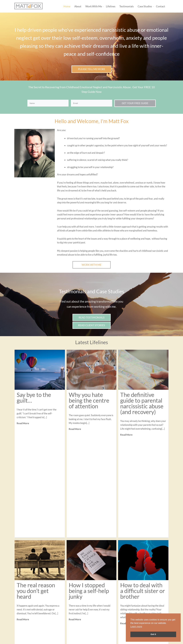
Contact (160, 6)
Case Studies (145, 6)
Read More (23, 423)
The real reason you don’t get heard (36, 492)
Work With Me (94, 6)
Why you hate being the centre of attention (89, 400)
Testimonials (127, 6)
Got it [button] (153, 634)
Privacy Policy (77, 612)
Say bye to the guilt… (34, 398)
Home (67, 6)
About (78, 6)
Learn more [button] (136, 626)
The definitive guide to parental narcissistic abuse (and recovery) (142, 403)
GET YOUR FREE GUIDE (135, 103)
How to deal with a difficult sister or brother (143, 492)
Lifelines (111, 6)
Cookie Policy (77, 620)
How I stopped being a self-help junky (89, 492)
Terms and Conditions (81, 616)
